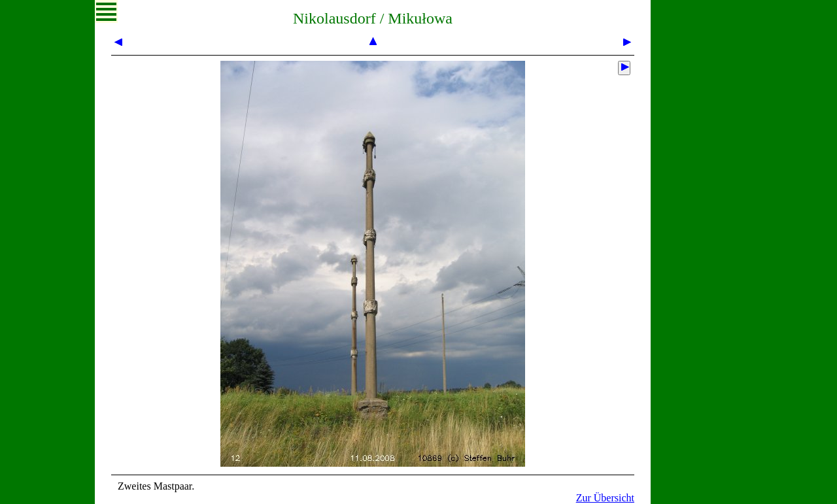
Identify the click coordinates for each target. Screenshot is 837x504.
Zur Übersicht (605, 498)
